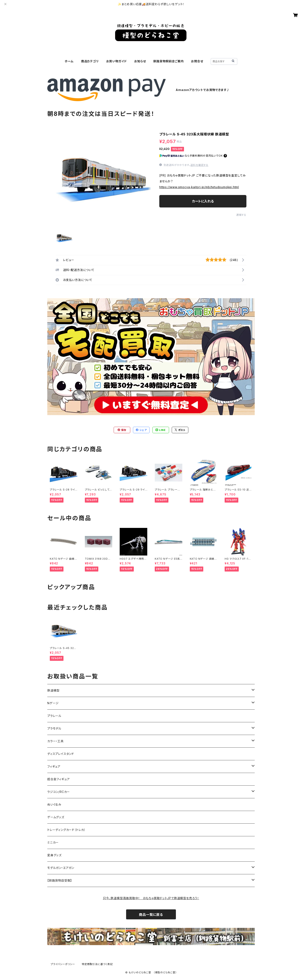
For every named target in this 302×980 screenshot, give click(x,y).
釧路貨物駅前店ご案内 (168, 61)
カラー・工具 (55, 741)
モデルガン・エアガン (61, 868)
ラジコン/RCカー (59, 792)
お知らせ (140, 61)
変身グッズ (54, 855)
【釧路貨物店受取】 (60, 880)
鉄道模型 (53, 690)
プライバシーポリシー (63, 964)
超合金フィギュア (58, 779)
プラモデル (54, 728)
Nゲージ (53, 703)
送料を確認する (199, 165)
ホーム (69, 61)
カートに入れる (203, 201)
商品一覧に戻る (151, 915)
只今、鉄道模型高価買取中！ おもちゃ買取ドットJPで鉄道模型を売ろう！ (151, 898)
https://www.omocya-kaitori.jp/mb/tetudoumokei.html (199, 187)
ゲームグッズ (56, 817)
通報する (241, 215)
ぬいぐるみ (54, 804)
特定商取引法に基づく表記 (97, 964)
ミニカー (53, 842)
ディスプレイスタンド (61, 754)
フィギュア (54, 766)
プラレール (54, 716)
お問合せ (197, 61)
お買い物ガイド (117, 61)
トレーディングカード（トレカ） (66, 830)
